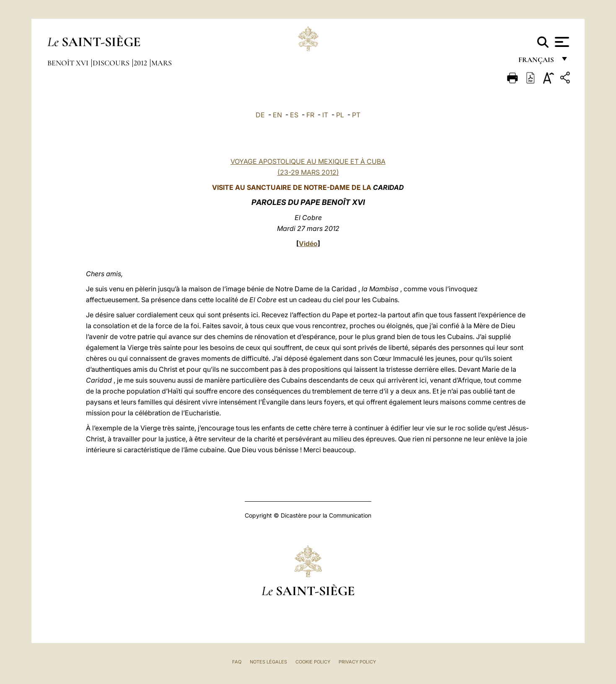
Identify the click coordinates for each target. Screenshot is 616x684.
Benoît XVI (69, 63)
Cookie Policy (313, 662)
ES (294, 115)
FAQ (237, 662)
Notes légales (268, 662)
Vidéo (308, 244)
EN (277, 115)
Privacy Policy (357, 662)
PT (356, 115)
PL (340, 115)
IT (325, 115)
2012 (141, 63)
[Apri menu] (561, 42)
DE (260, 115)
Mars (162, 63)
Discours (112, 63)
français (537, 62)
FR (310, 115)
